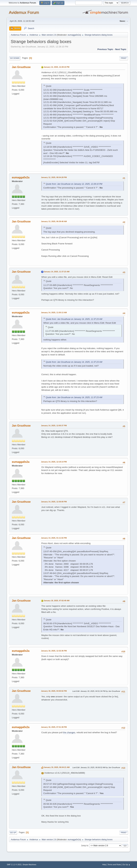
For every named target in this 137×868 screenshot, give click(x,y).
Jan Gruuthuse (21, 67)
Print (124, 58)
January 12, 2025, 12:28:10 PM (57, 67)
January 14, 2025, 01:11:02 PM (54, 538)
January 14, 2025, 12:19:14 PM (54, 462)
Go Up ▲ (126, 865)
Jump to (85, 846)
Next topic (121, 49)
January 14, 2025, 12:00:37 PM (54, 426)
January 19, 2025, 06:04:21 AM (57, 767)
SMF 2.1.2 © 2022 (14, 865)
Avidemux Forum (24, 12)
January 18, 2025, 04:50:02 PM (54, 691)
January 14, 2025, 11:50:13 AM (54, 312)
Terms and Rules (114, 865)
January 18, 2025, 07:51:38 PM (54, 727)
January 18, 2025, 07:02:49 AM (57, 601)
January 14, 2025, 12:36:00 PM (54, 502)
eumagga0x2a (74, 35)
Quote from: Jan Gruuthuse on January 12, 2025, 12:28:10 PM (74, 184)
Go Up (13, 833)
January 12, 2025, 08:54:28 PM (54, 177)
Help (104, 865)
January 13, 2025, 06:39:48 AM (54, 221)
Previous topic (105, 49)
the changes (69, 732)
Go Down (15, 58)
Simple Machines (29, 865)
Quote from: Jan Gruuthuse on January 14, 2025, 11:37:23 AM (74, 319)
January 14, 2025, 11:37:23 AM (57, 272)
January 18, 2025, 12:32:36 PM (54, 651)
